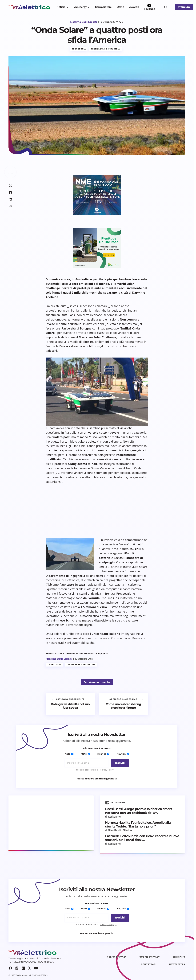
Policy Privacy (117, 957)
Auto (70, 754)
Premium (184, 7)
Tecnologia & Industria (106, 49)
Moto (85, 754)
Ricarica (103, 754)
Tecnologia (79, 49)
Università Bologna (97, 654)
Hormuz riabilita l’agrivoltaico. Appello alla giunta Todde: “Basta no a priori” (138, 825)
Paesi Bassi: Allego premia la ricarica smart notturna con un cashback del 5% (139, 811)
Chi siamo (179, 957)
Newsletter (177, 964)
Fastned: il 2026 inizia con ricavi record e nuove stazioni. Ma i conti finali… (142, 838)
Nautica (122, 754)
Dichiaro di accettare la (97, 770)
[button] (166, 7)
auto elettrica (55, 654)
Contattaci (149, 964)
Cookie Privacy (150, 957)
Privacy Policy (107, 770)
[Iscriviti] (119, 763)
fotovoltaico (74, 654)
